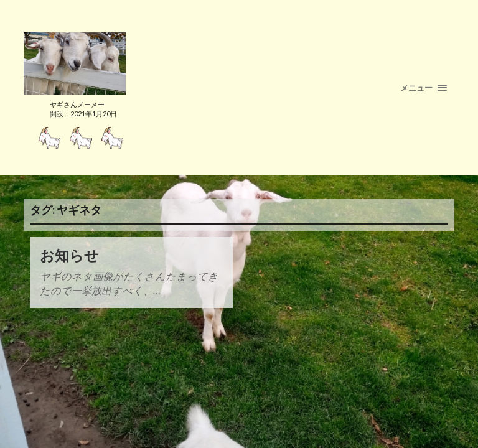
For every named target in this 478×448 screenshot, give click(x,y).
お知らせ (69, 255)
